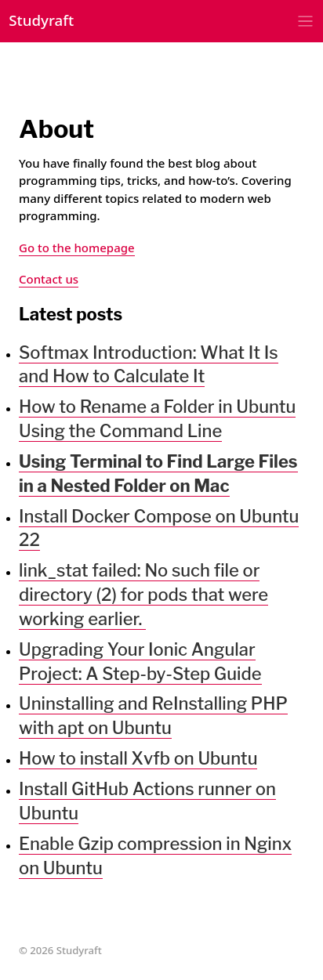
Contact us (49, 279)
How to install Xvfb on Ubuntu (138, 758)
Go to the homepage (77, 248)
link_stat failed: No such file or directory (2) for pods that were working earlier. (143, 595)
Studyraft (41, 20)
